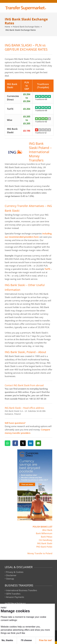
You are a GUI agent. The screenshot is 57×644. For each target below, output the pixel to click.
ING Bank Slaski (45, 543)
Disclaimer (11, 575)
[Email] (38, 443)
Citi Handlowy (46, 540)
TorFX (47, 269)
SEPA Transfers (13, 594)
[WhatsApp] (8, 443)
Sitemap (10, 579)
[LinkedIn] (31, 443)
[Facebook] (15, 443)
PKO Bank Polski (44, 547)
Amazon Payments (15, 597)
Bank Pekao (47, 537)
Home (7, 27)
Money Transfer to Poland (40, 553)
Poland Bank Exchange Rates (26, 27)
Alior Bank (47, 530)
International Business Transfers (22, 590)
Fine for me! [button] (45, 640)
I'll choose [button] (26, 640)
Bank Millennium (44, 533)
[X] (23, 443)
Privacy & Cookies (15, 572)
